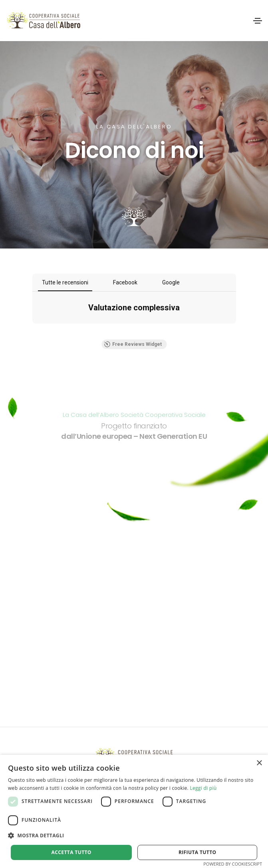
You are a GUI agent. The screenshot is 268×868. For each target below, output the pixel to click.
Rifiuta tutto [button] (198, 852)
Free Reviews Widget (133, 344)
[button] (134, 836)
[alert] (134, 811)
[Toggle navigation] (258, 21)
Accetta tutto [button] (71, 852)
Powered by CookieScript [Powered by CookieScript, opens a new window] (233, 864)
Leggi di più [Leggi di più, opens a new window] (203, 788)
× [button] (259, 763)
